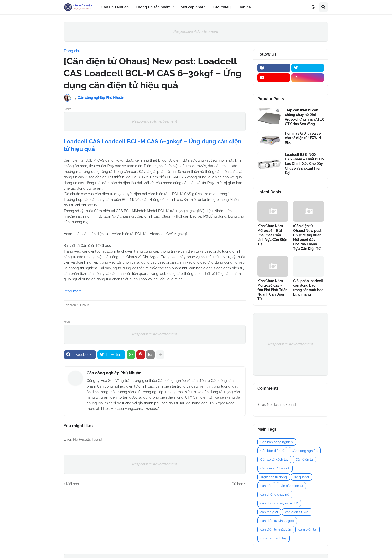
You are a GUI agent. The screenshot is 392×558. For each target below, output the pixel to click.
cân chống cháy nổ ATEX (279, 503)
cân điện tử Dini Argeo (277, 521)
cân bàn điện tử (291, 486)
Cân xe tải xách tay (274, 460)
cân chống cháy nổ (275, 495)
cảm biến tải (308, 530)
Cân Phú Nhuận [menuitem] (115, 7)
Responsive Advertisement (196, 32)
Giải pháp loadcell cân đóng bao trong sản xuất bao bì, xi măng (308, 288)
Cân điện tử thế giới (275, 468)
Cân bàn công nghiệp (277, 442)
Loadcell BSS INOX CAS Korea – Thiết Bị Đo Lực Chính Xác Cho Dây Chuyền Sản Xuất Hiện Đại (304, 164)
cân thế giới (269, 512)
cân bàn (266, 486)
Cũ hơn (237, 484)
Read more (73, 291)
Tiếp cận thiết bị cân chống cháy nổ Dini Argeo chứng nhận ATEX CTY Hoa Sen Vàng (304, 117)
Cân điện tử (304, 460)
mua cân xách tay (274, 538)
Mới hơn (73, 484)
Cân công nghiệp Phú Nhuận (114, 373)
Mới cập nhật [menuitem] (192, 7)
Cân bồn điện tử (272, 451)
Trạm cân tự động (274, 477)
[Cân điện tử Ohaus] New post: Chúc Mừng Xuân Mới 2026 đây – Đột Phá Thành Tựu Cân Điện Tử (308, 237)
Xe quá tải (302, 477)
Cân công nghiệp (305, 451)
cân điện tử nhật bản (276, 530)
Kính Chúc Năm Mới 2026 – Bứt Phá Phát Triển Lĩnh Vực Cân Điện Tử (272, 235)
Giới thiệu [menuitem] (222, 7)
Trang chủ (72, 51)
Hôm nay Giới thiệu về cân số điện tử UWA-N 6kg (303, 138)
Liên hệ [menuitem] (244, 7)
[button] (313, 7)
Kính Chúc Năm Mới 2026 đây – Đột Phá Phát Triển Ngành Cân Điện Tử (272, 290)
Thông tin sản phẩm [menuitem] (153, 7)
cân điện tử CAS (297, 512)
